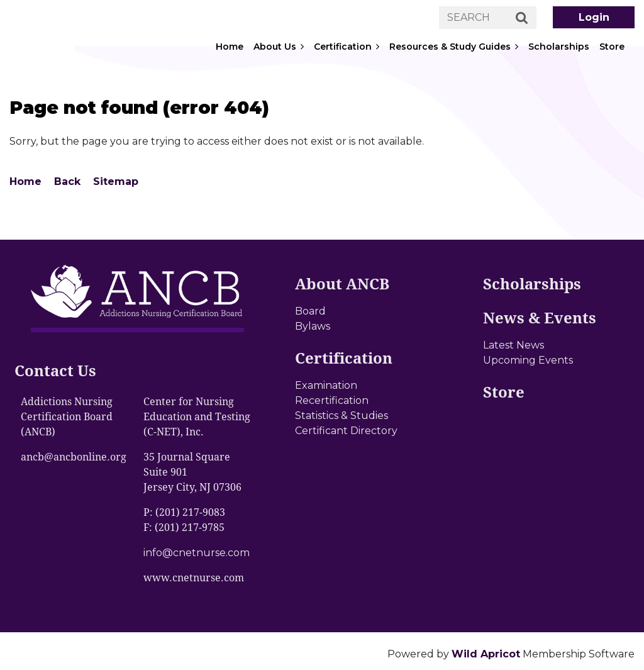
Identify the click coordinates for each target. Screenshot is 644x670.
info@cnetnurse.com (197, 553)
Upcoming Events (528, 360)
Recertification (332, 400)
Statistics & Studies (341, 416)
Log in (594, 17)
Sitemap (116, 181)
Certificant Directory (346, 431)
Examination (326, 385)
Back (67, 181)
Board (310, 311)
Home (25, 181)
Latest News (514, 345)
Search (522, 18)
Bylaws (313, 326)
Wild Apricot (486, 654)
